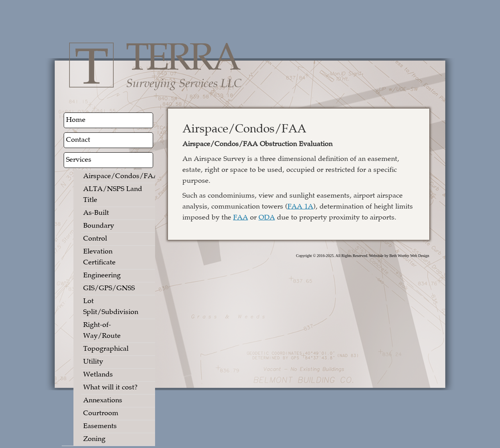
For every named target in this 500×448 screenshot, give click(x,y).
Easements (100, 427)
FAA (241, 218)
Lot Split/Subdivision (111, 307)
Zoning (94, 439)
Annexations (103, 401)
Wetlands (98, 375)
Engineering (102, 276)
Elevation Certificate (99, 257)
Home (76, 120)
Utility (93, 362)
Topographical (106, 349)
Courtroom (101, 414)
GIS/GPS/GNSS (109, 289)
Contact (78, 140)
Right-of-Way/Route (102, 331)
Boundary (99, 226)
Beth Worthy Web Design (409, 256)
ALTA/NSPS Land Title (113, 195)
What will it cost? (110, 388)
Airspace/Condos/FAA (115, 177)
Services (79, 160)
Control (95, 239)
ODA (267, 218)
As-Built (96, 213)
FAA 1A (300, 207)
